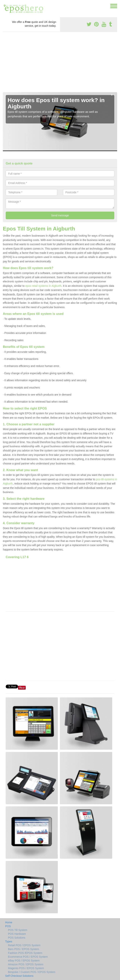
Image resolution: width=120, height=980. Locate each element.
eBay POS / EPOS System (24, 961)
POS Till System (18, 930)
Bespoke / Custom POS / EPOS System (32, 972)
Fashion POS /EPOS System (25, 953)
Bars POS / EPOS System (23, 949)
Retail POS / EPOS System (24, 945)
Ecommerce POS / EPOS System (28, 957)
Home (9, 922)
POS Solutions (17, 938)
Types (9, 941)
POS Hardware (17, 934)
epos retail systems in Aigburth (43, 286)
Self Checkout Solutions (19, 976)
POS (8, 926)
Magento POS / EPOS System (26, 968)
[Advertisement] (60, 64)
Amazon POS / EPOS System (26, 964)
